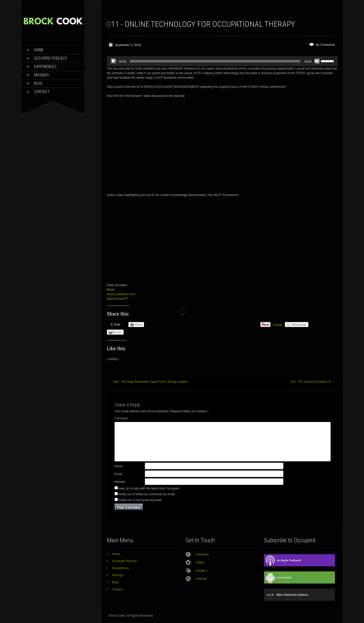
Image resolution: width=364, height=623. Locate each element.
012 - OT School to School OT (313, 382)
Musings (42, 75)
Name (120, 466)
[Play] (113, 61)
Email (119, 474)
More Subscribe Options (286, 595)
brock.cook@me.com (121, 294)
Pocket (278, 325)
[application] (222, 61)
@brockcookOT (118, 299)
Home (39, 50)
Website (120, 482)
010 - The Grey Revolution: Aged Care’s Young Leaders (149, 382)
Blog (38, 83)
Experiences (45, 67)
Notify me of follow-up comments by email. (147, 494)
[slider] (215, 61)
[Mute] (317, 61)
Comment (121, 418)
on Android (278, 578)
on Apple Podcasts (283, 560)
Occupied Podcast (51, 58)
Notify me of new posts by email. (140, 500)
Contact (42, 92)
